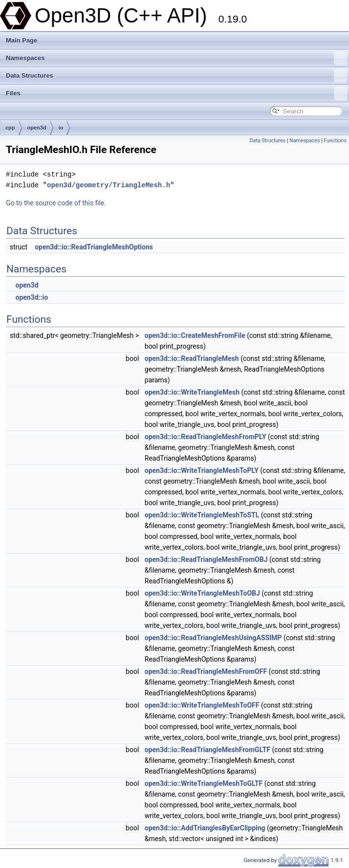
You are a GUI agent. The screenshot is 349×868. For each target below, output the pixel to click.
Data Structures (177, 76)
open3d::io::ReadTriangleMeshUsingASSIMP (213, 638)
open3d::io (32, 297)
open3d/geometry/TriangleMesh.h (109, 185)
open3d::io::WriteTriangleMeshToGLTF (204, 783)
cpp (10, 128)
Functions (335, 141)
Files (177, 93)
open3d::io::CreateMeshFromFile (195, 335)
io (61, 128)
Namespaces (177, 58)
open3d (37, 128)
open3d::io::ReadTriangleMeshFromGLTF (207, 750)
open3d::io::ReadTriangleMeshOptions (94, 247)
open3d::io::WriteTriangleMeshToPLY (202, 470)
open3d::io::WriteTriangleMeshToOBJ (202, 593)
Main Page (22, 40)
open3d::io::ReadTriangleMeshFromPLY (206, 437)
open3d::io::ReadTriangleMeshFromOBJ (206, 559)
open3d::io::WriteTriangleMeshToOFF (202, 705)
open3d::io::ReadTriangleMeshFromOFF (206, 671)
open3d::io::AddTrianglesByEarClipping (205, 828)
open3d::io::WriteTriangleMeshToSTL (202, 515)
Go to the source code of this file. (56, 203)
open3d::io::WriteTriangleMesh (192, 392)
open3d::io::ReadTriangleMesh (192, 358)
